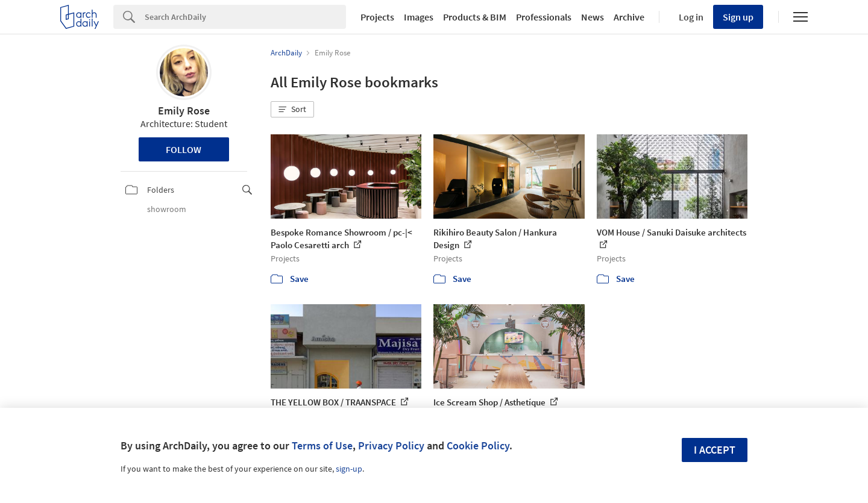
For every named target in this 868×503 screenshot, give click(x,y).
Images (419, 17)
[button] (292, 110)
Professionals (544, 17)
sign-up (349, 469)
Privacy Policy (391, 445)
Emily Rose (184, 111)
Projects (377, 17)
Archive (629, 17)
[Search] (245, 17)
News (593, 17)
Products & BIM (475, 17)
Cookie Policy (478, 445)
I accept (715, 450)
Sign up (738, 17)
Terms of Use (322, 445)
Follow (184, 149)
